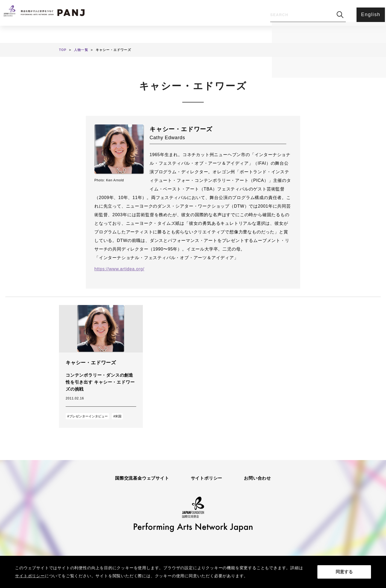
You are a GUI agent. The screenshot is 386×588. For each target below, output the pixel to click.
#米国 (118, 416)
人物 (156, 34)
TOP (63, 50)
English (368, 14)
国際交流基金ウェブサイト (142, 478)
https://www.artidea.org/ (119, 269)
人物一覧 (81, 50)
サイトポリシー (207, 478)
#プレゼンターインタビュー (88, 416)
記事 (126, 34)
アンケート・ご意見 (245, 34)
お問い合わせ (257, 478)
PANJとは (192, 34)
